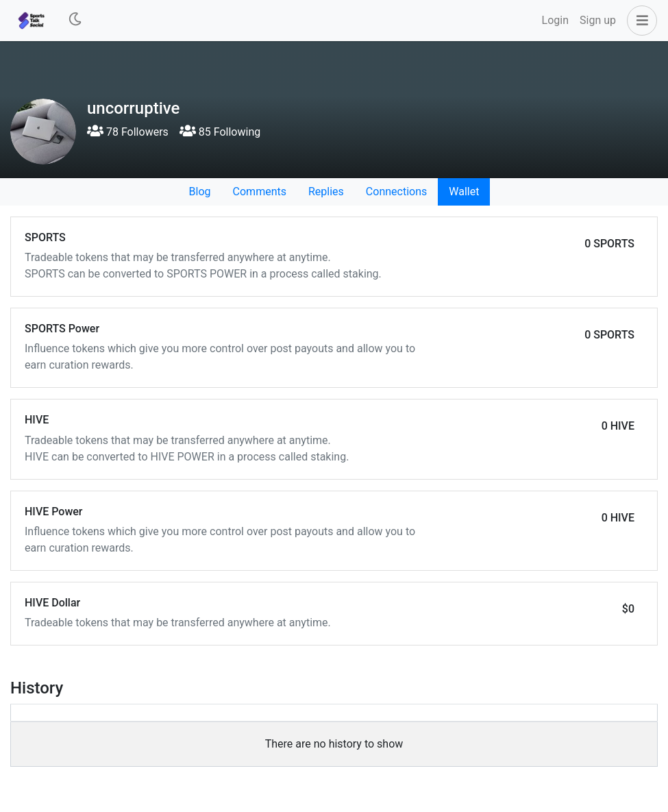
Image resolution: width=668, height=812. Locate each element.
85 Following (220, 132)
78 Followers (128, 132)
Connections (396, 192)
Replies (326, 192)
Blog (200, 192)
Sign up (598, 20)
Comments (260, 192)
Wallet (464, 192)
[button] (639, 21)
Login (555, 20)
